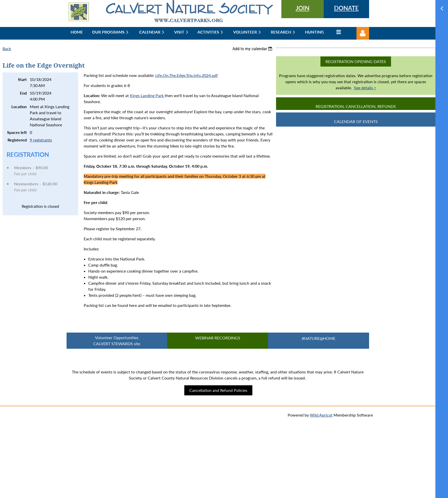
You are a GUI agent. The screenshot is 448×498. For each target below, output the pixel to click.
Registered (17, 140)
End (23, 93)
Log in (363, 33)
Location (19, 107)
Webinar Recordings (218, 338)
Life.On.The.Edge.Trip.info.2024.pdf (187, 75)
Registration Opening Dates (356, 61)
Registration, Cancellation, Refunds (356, 106)
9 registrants (41, 140)
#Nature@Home (319, 338)
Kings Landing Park (147, 95)
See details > (365, 88)
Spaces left (17, 132)
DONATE (346, 8)
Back (7, 49)
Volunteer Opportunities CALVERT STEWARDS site (117, 341)
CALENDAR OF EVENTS (356, 121)
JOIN (303, 8)
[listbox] (253, 49)
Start (22, 79)
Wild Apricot (321, 415)
